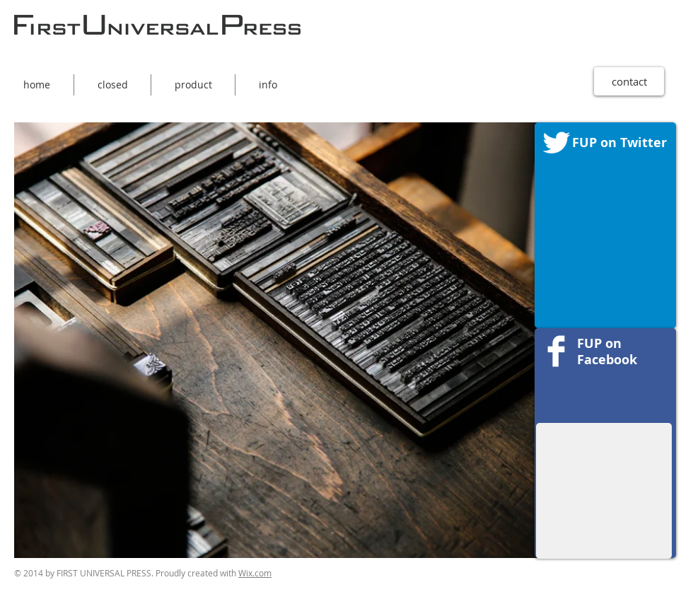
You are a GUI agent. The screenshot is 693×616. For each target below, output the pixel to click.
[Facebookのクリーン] (556, 351)
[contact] (629, 81)
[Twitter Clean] (556, 143)
